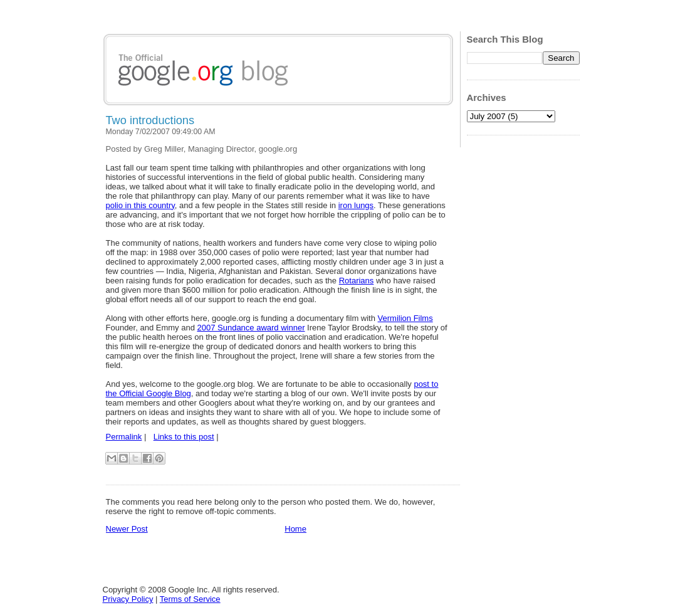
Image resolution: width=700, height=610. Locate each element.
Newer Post (127, 529)
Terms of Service (190, 599)
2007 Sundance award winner (251, 328)
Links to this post (184, 437)
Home (295, 529)
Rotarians (357, 281)
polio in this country (140, 205)
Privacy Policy (128, 599)
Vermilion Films (405, 318)
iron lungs (356, 205)
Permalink (124, 437)
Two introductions (150, 120)
